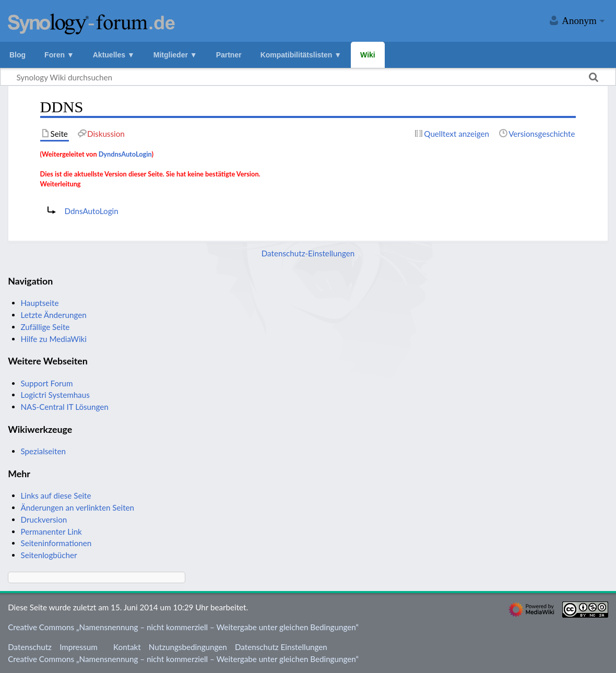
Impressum (79, 647)
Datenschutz (30, 647)
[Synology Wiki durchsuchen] (308, 77)
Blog (17, 55)
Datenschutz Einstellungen (281, 647)
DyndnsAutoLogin (125, 154)
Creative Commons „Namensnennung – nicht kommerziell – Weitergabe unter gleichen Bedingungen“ (183, 627)
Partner (229, 55)
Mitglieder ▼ (175, 55)
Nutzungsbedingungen (188, 647)
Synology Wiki (91, 22)
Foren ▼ (59, 55)
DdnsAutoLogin (92, 211)
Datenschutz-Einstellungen (308, 253)
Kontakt (127, 647)
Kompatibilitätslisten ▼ (301, 55)
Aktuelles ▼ (114, 55)
